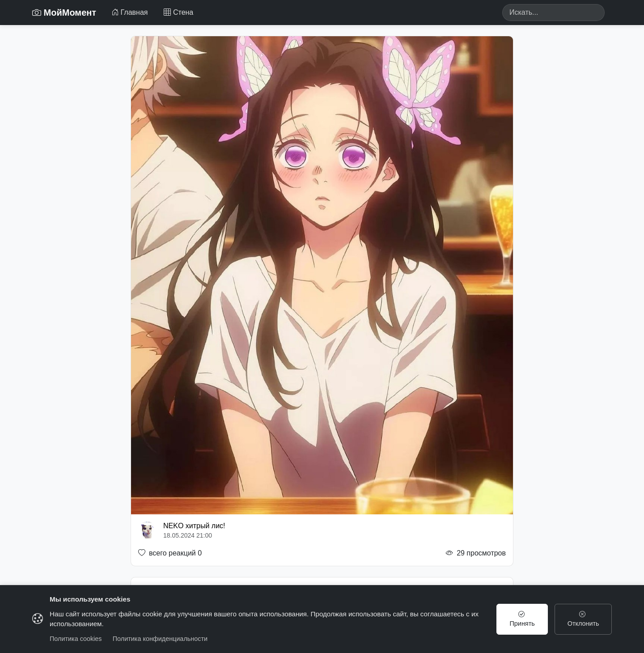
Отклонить (583, 619)
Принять (522, 619)
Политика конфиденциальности (160, 639)
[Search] (553, 13)
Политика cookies (76, 639)
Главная (129, 12)
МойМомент (64, 13)
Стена (178, 12)
